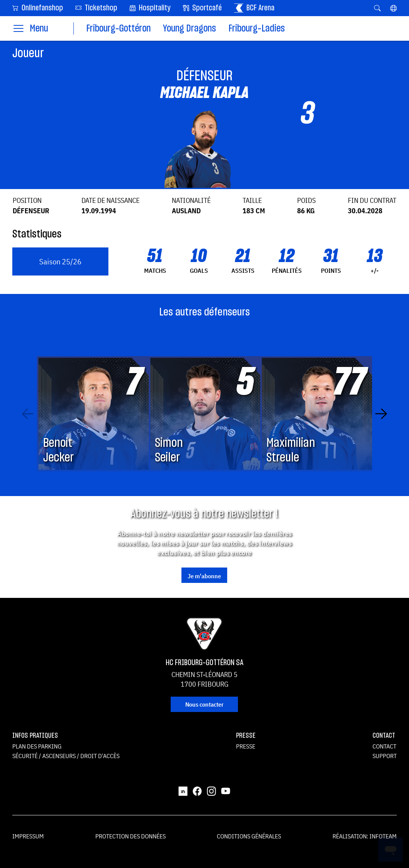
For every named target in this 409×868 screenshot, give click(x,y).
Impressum (28, 836)
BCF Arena (254, 8)
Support (385, 756)
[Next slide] (381, 414)
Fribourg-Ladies (257, 29)
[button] (393, 8)
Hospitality (150, 8)
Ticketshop (96, 7)
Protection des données (131, 836)
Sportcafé (202, 8)
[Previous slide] (28, 414)
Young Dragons (190, 29)
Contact (384, 746)
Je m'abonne (204, 576)
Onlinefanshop (38, 7)
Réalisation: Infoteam (365, 836)
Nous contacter (204, 704)
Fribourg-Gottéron (118, 29)
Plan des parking (37, 746)
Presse (246, 746)
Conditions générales (249, 836)
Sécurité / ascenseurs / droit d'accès (66, 756)
